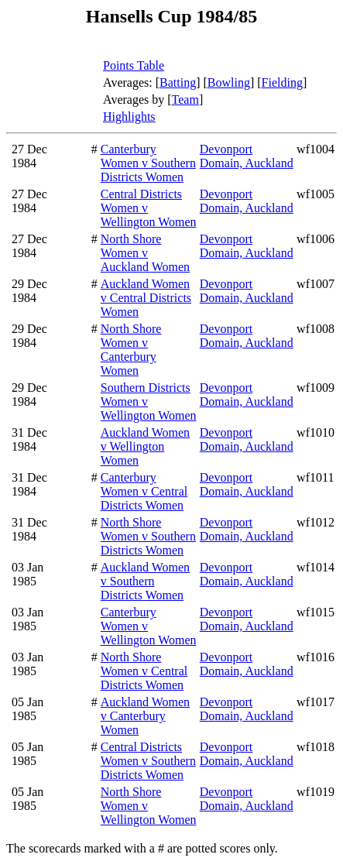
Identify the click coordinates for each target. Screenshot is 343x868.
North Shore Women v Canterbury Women (131, 350)
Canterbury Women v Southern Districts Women (148, 163)
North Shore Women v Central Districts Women (144, 671)
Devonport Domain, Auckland (247, 156)
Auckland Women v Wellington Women (145, 446)
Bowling (229, 82)
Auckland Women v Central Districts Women (146, 298)
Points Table (134, 65)
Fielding (282, 82)
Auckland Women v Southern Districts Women (145, 581)
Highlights (129, 117)
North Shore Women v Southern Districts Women (148, 536)
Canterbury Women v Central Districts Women (144, 491)
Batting (178, 82)
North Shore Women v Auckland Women (145, 253)
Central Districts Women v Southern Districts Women (148, 761)
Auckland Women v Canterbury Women (145, 716)
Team (185, 99)
